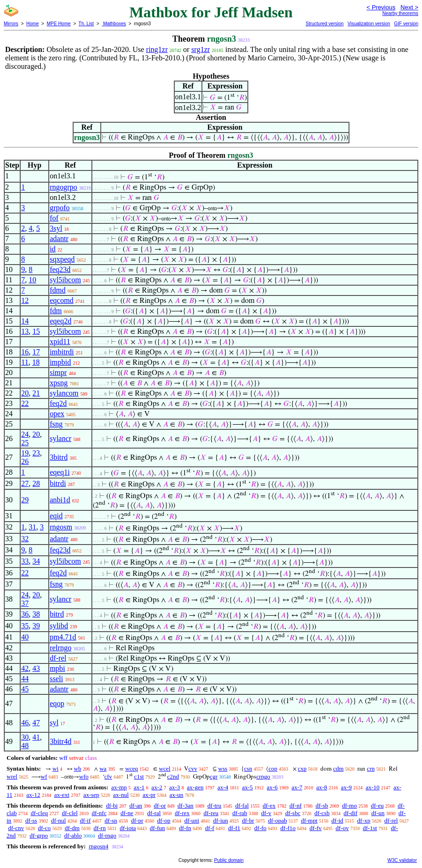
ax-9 (346, 787)
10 (32, 280)
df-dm (72, 828)
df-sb (322, 805)
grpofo (60, 208)
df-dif (350, 813)
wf (44, 776)
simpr (58, 372)
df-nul (59, 820)
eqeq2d (60, 321)
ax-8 (322, 787)
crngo (263, 776)
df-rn (100, 828)
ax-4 (223, 787)
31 (32, 527)
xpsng (59, 383)
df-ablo (73, 835)
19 (25, 453)
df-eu (377, 805)
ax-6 (272, 787)
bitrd (57, 614)
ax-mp (119, 787)
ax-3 (174, 787)
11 (25, 362)
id (52, 249)
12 (25, 300)
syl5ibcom (65, 280)
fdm (56, 311)
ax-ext (62, 795)
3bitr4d (60, 741)
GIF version (406, 24)
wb (78, 769)
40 (25, 637)
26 (25, 461)
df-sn (111, 820)
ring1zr (157, 49)
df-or (160, 805)
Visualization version (369, 24)
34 (36, 561)
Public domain (229, 860)
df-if (85, 820)
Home (33, 24)
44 (25, 679)
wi (56, 769)
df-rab (240, 813)
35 (25, 626)
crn (371, 769)
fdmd (58, 290)
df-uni (192, 820)
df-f (210, 828)
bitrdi (58, 483)
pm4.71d (63, 637)
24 (25, 434)
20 (25, 393)
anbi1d (60, 500)
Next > (409, 7)
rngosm (61, 527)
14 (25, 321)
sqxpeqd (62, 259)
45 (25, 689)
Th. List (86, 24)
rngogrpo (63, 187)
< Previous (381, 7)
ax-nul (121, 795)
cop (273, 769)
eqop (57, 703)
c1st (139, 776)
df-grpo (39, 835)
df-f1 (234, 828)
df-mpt (309, 820)
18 (36, 362)
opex (57, 414)
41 (36, 737)
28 (36, 483)
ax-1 (139, 787)
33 (25, 561)
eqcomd (62, 300)
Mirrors (11, 24)
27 (25, 483)
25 (25, 443)
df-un (378, 813)
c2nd (173, 776)
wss (223, 769)
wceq (131, 769)
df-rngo (107, 835)
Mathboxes (114, 24)
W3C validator (402, 860)
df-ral (154, 813)
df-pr (137, 820)
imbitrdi (62, 352)
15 (36, 331)
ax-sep (91, 795)
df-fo (260, 828)
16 (25, 352)
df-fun (158, 828)
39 (36, 626)
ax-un (177, 795)
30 (25, 737)
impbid (60, 362)
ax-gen (195, 787)
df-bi (112, 805)
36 (25, 614)
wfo (84, 776)
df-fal (242, 805)
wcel (165, 769)
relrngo (60, 648)
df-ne (127, 813)
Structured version (324, 24)
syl (54, 723)
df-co (44, 828)
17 (36, 352)
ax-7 (297, 787)
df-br (248, 820)
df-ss (31, 820)
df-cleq (39, 813)
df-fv (316, 828)
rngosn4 (98, 846)
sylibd (59, 626)
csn (248, 769)
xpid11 (60, 342)
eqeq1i (60, 472)
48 (25, 746)
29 (25, 500)
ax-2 (157, 787)
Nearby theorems (400, 13)
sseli (56, 679)
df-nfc (99, 813)
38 (36, 614)
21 (36, 393)
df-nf (296, 805)
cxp (302, 769)
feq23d (60, 269)
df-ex (269, 805)
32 (25, 539)
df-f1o (288, 828)
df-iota (128, 828)
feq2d (58, 403)
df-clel (70, 813)
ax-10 (373, 787)
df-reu (211, 813)
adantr (59, 239)
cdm (338, 769)
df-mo (349, 805)
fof (54, 218)
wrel (12, 776)
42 (25, 668)
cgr (214, 776)
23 (36, 453)
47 (36, 723)
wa (103, 769)
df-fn (185, 828)
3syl (56, 228)
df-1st (370, 828)
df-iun (221, 820)
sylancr (60, 438)
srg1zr (200, 49)
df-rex (182, 813)
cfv (108, 776)
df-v (267, 813)
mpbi (57, 668)
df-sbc (293, 813)
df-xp (364, 820)
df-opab (277, 820)
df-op (164, 820)
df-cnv (16, 828)
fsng (56, 424)
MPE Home (59, 24)
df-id (337, 820)
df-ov (342, 828)
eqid (56, 516)
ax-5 (248, 787)
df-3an (185, 805)
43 (36, 668)
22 (25, 403)
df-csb (322, 813)
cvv (193, 769)
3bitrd (59, 457)
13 (25, 331)
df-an (136, 805)
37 (25, 603)
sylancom (64, 393)
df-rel (58, 658)
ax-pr (149, 795)
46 (25, 723)
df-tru (215, 805)
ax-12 (33, 795)
